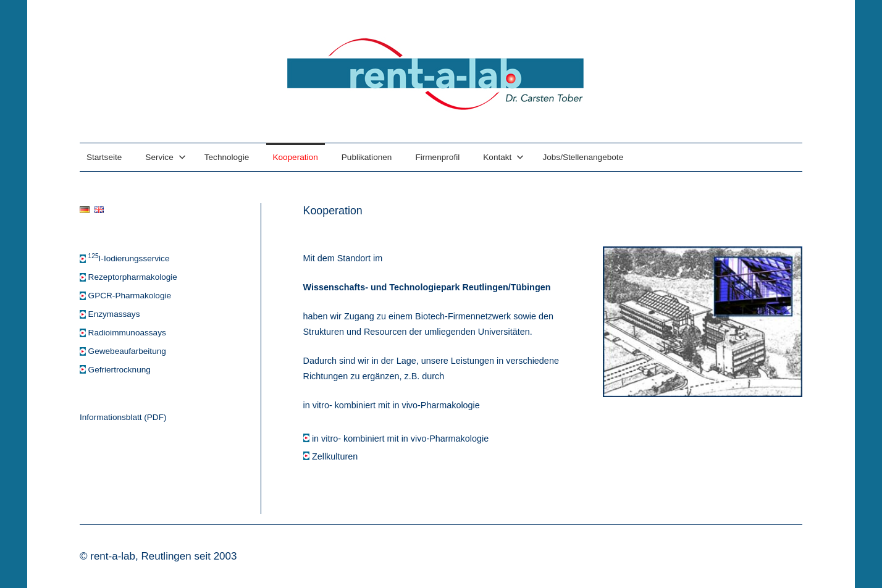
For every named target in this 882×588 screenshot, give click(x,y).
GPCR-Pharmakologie (130, 296)
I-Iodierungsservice (129, 258)
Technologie (227, 157)
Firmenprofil (437, 157)
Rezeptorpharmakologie (133, 277)
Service (165, 157)
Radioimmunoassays (127, 333)
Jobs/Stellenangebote (583, 157)
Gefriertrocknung (120, 370)
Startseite (104, 157)
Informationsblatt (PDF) (123, 417)
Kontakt (503, 157)
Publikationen (367, 157)
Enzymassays (114, 314)
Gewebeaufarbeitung (127, 351)
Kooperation (295, 157)
